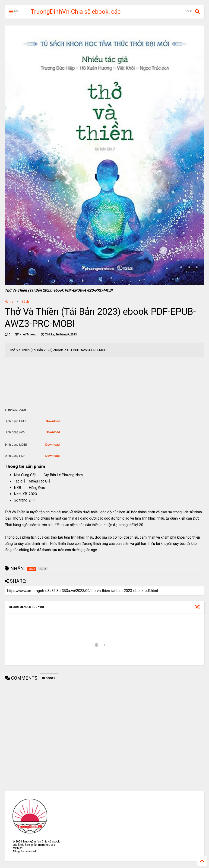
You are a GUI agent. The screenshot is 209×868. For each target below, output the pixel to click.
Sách (25, 302)
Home (9, 302)
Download (53, 421)
